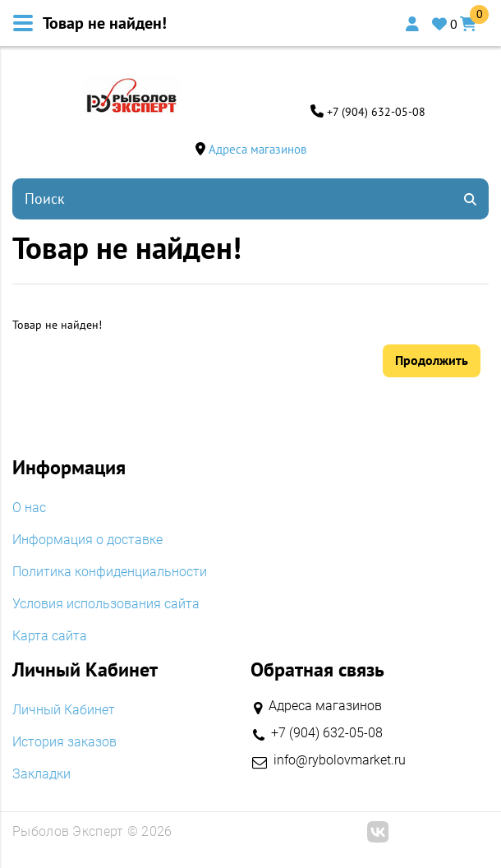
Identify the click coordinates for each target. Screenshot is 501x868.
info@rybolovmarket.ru (340, 760)
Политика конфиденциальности (110, 572)
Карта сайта (50, 636)
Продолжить (432, 360)
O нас (29, 508)
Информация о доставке (87, 540)
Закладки (41, 774)
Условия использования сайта (106, 604)
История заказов (64, 742)
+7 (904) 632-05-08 (376, 112)
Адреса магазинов (257, 149)
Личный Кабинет (64, 710)
